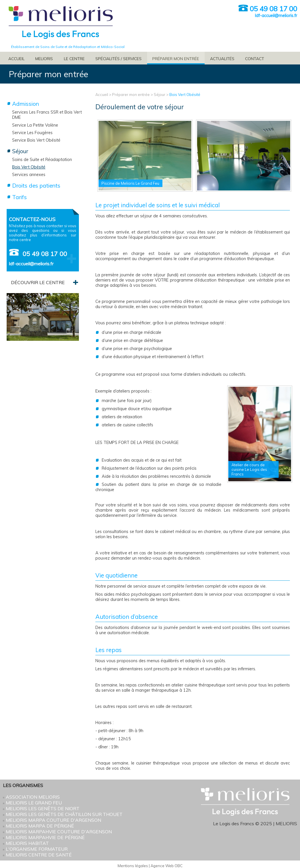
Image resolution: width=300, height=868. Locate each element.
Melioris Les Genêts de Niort (43, 808)
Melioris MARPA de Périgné (40, 826)
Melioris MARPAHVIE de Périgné (45, 837)
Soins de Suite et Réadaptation (42, 160)
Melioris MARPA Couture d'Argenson (53, 820)
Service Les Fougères (32, 133)
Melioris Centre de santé (39, 855)
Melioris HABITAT (27, 843)
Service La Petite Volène (35, 125)
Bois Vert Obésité (185, 95)
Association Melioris (33, 797)
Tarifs (20, 197)
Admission (26, 104)
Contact (255, 59)
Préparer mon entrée (176, 59)
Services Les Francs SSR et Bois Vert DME (47, 115)
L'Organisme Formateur (37, 849)
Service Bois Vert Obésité (36, 140)
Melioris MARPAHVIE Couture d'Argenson (59, 832)
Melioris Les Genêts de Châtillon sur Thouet (64, 814)
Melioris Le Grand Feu (34, 803)
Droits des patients (36, 186)
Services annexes (29, 175)
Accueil (16, 59)
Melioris (44, 59)
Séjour (160, 95)
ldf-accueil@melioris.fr (276, 16)
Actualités (222, 59)
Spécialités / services (118, 59)
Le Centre (74, 59)
